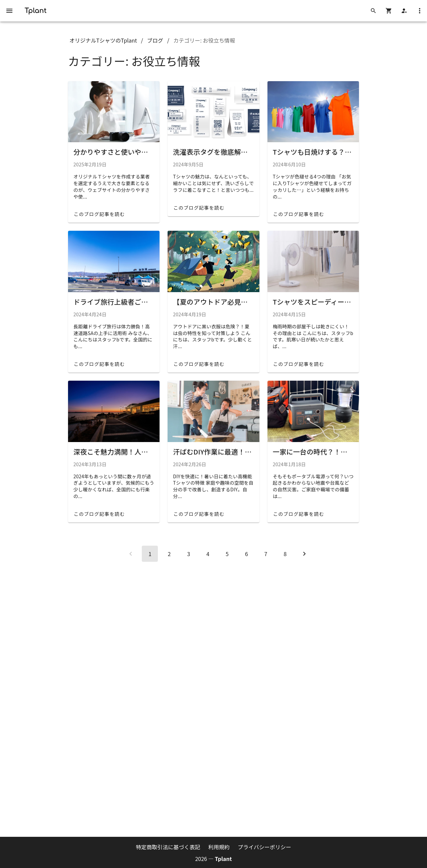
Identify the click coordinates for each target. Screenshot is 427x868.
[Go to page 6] (246, 554)
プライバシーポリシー (264, 847)
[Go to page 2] (169, 554)
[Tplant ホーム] (36, 10)
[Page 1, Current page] (150, 554)
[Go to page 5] (227, 554)
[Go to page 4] (208, 554)
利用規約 (219, 847)
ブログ (155, 40)
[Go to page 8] (285, 554)
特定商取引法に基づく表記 (168, 847)
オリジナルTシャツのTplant (103, 40)
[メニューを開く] (9, 11)
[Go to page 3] (189, 554)
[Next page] (304, 554)
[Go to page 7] (266, 554)
